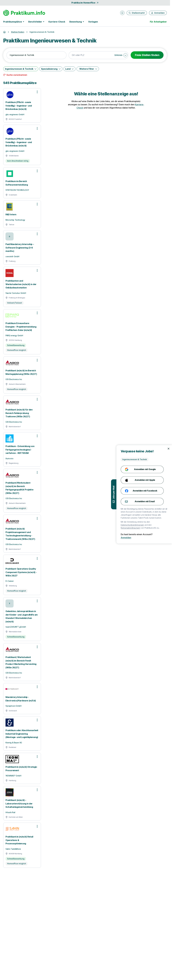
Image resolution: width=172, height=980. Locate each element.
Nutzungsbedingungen (143, 528)
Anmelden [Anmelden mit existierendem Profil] (138, 538)
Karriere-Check (57, 22)
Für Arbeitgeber (158, 22)
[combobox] (36, 55)
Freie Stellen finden (147, 55)
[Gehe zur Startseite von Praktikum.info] (24, 13)
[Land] (69, 69)
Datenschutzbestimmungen (145, 525)
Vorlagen (93, 22)
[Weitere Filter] (88, 69)
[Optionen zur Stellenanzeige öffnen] (37, 92)
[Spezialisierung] (51, 69)
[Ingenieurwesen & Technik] (21, 69)
